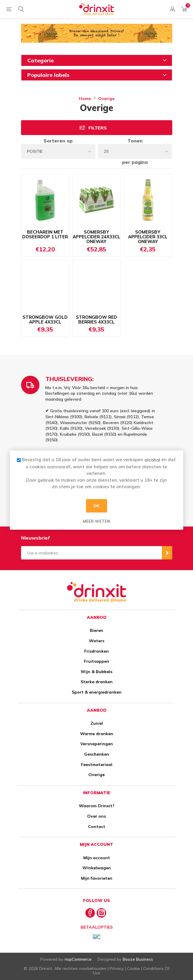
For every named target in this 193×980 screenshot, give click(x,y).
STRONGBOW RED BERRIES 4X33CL (96, 320)
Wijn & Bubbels (96, 672)
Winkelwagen (97, 868)
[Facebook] (90, 913)
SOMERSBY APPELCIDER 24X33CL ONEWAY (96, 237)
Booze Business (138, 959)
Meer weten (96, 521)
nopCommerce (78, 959)
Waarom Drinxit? (97, 806)
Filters (97, 128)
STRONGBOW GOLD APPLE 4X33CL (45, 320)
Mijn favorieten (97, 878)
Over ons (96, 816)
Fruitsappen (96, 661)
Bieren (96, 630)
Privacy (117, 968)
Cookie (134, 968)
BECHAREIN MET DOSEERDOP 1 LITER (45, 234)
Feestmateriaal (97, 765)
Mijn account (97, 858)
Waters (97, 641)
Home (85, 99)
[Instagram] (101, 913)
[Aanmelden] (91, 553)
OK (96, 506)
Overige (96, 775)
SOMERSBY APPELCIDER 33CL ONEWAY (148, 237)
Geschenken (97, 754)
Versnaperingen (97, 744)
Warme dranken (97, 734)
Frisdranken (96, 651)
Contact (97, 827)
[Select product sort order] (58, 151)
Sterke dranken (97, 682)
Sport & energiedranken (97, 692)
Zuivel (97, 723)
